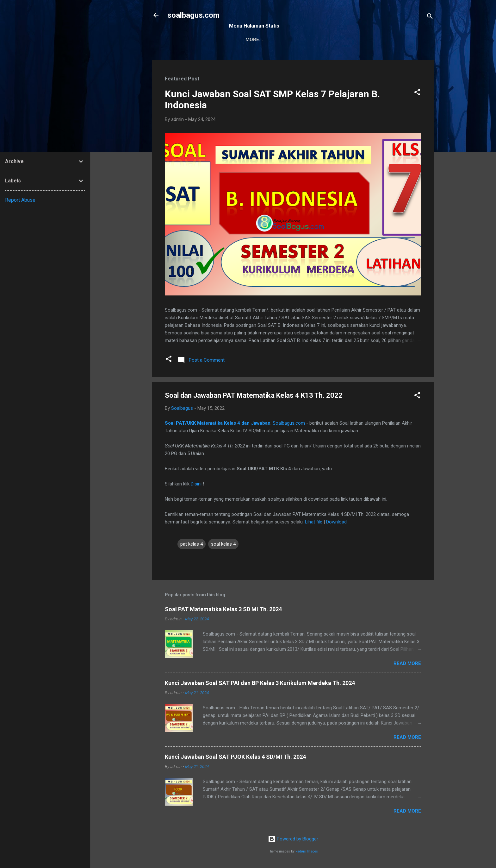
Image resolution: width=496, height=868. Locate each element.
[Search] (430, 17)
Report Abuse (20, 200)
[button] (417, 93)
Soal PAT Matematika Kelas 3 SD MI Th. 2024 (223, 609)
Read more (407, 663)
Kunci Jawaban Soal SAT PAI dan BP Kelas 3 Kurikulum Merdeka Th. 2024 (260, 683)
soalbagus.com (193, 15)
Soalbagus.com (289, 423)
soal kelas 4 (223, 544)
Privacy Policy (317, 40)
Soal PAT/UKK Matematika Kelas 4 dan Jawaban (218, 423)
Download (336, 522)
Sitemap (245, 40)
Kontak (276, 40)
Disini (196, 484)
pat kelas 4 (192, 544)
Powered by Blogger (293, 839)
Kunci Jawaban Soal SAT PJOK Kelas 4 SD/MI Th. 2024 (235, 757)
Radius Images (307, 851)
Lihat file (314, 522)
